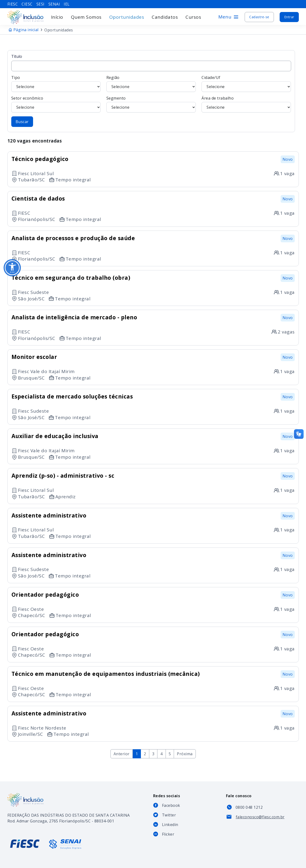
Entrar (289, 17)
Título (151, 63)
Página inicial (26, 30)
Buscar (22, 122)
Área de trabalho (246, 104)
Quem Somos (86, 17)
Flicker (168, 834)
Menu (229, 17)
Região (151, 83)
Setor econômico (56, 104)
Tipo (56, 83)
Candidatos (165, 17)
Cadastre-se (259, 17)
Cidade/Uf (246, 83)
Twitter (169, 815)
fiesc (13, 4)
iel (67, 4)
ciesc (27, 4)
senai (54, 4)
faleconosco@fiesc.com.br (260, 817)
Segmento (151, 104)
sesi (40, 4)
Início (57, 17)
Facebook (171, 805)
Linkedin (170, 825)
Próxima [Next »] (185, 754)
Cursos (193, 17)
